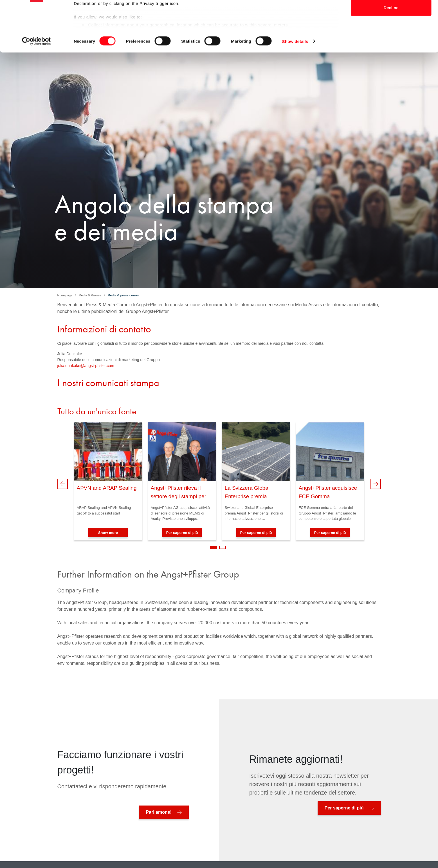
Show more (108, 533)
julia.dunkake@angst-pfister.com (86, 366)
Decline (391, 52)
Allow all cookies (391, 15)
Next (376, 484)
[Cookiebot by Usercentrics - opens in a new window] (36, 86)
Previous (63, 484)
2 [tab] (223, 547)
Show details (295, 85)
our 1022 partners (109, 20)
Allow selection (391, 33)
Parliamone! (159, 812)
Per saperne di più (182, 533)
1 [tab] (214, 547)
